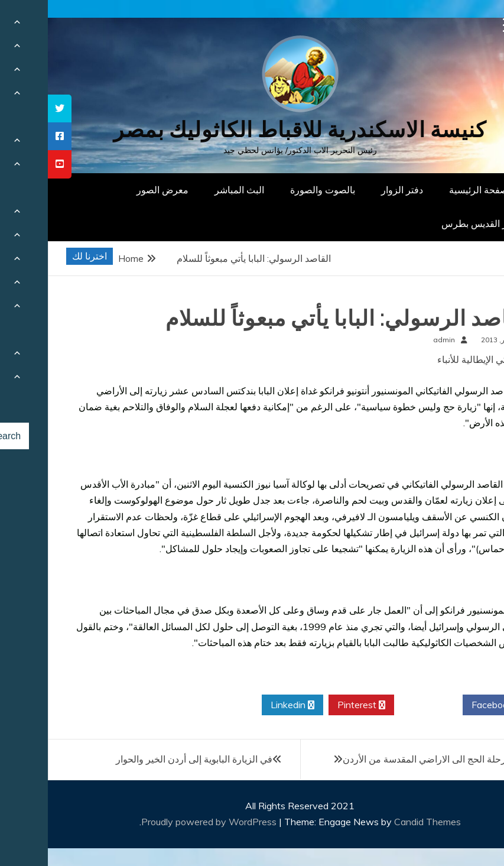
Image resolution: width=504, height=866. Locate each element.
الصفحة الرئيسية (433, 190)
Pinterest (313, 705)
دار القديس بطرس (430, 223)
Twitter (381, 705)
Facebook (449, 705)
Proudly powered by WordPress (162, 822)
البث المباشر (191, 190)
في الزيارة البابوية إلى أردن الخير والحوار (146, 759)
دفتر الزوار (354, 190)
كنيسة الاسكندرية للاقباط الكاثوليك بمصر (252, 130)
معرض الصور (115, 190)
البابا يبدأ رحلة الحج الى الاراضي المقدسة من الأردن (393, 759)
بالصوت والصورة (275, 190)
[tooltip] (12, 108)
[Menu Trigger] (462, 25)
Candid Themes (380, 822)
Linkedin (245, 705)
